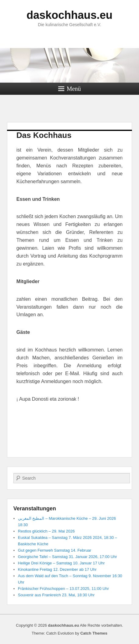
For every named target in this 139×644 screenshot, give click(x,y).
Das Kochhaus (44, 135)
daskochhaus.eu (69, 15)
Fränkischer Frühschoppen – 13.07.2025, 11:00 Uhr (63, 589)
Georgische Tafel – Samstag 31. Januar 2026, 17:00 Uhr (68, 557)
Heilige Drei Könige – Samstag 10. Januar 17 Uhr (61, 563)
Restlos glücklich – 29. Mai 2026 (46, 531)
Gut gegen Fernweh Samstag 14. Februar (55, 550)
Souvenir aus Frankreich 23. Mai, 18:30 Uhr (56, 595)
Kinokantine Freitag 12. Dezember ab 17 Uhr (57, 569)
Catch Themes (94, 633)
